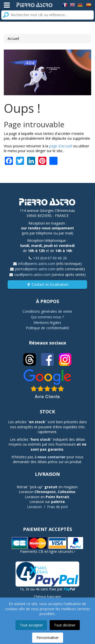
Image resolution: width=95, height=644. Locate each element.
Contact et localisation (50, 284)
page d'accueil (61, 146)
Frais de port (58, 507)
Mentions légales (47, 323)
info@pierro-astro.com (37, 264)
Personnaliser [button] (48, 638)
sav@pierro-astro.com (32, 274)
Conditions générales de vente (47, 311)
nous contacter (52, 457)
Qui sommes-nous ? (47, 317)
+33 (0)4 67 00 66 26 (50, 258)
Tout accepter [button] (31, 625)
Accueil (13, 38)
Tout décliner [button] (65, 625)
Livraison (34, 507)
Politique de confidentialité (48, 328)
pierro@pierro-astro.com (35, 269)
